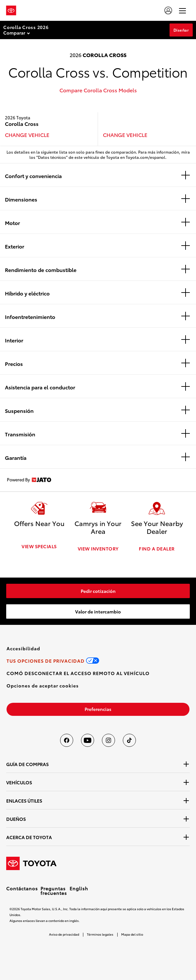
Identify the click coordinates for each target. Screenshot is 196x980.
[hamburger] (182, 10)
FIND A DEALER (157, 548)
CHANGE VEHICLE (27, 135)
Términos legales (100, 934)
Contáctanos (22, 888)
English (79, 888)
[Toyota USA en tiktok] (129, 740)
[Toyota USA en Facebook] (67, 740)
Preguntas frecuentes (54, 890)
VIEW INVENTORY (98, 548)
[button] (43, 685)
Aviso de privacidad (64, 934)
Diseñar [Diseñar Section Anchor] (181, 30)
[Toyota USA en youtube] (88, 740)
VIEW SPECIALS (39, 548)
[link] (98, 590)
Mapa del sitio (132, 934)
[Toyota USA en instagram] (108, 740)
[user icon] (168, 10)
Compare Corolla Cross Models (98, 90)
